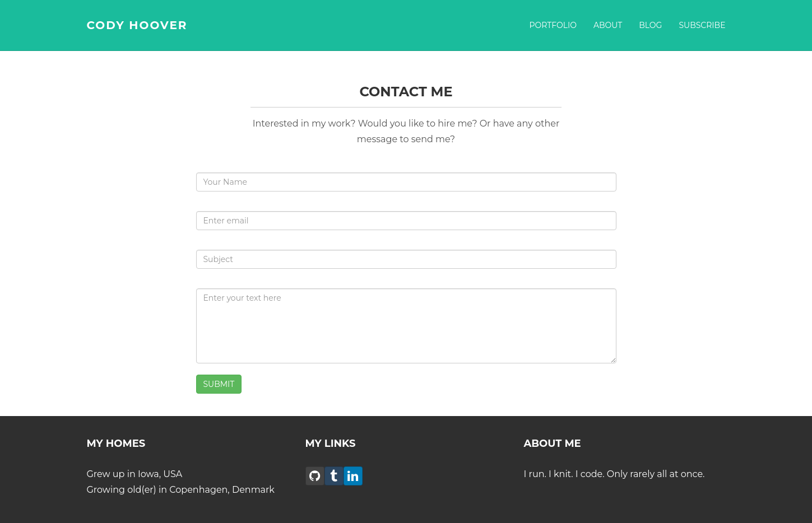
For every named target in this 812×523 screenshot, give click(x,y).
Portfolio (553, 25)
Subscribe (702, 25)
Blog (650, 25)
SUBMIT (219, 384)
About (608, 25)
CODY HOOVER (137, 25)
